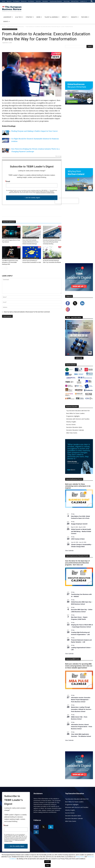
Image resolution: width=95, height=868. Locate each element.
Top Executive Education (56, 1)
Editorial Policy (75, 1)
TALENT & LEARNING (52, 17)
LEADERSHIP (8, 17)
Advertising (67, 1)
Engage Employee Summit (79, 524)
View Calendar (69, 551)
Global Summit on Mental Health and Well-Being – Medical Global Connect (81, 531)
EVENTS (6, 21)
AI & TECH (19, 17)
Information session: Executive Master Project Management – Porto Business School (81, 700)
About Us (9, 1)
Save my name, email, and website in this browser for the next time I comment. (27, 312)
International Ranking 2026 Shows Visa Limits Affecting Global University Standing (52, 242)
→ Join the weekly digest (32, 198)
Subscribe (38, 1)
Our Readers (16, 1)
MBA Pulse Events (72, 433)
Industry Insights (71, 422)
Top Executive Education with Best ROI (78, 411)
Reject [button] (48, 865)
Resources (24, 1)
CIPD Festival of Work (78, 539)
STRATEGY (30, 17)
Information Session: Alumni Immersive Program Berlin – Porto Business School (82, 727)
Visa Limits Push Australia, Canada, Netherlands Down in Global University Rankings (30, 242)
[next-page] (6, 268)
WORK (39, 17)
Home (4, 1)
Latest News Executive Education (15, 27)
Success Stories (71, 424)
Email (8, 181)
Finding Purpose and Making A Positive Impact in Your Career (34, 131)
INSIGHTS (75, 17)
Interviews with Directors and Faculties (78, 419)
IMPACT (65, 17)
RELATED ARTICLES (9, 222)
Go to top (58, 156)
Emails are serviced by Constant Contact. (45, 193)
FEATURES (85, 17)
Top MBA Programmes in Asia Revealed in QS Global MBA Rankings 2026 (10, 262)
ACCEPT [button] (47, 862)
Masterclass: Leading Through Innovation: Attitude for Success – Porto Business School (82, 709)
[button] (92, 1)
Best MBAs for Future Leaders (75, 413)
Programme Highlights (73, 416)
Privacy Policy (80, 857)
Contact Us (83, 1)
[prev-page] (3, 268)
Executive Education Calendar (75, 430)
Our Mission (31, 1)
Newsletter (45, 1)
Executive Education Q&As (74, 427)
